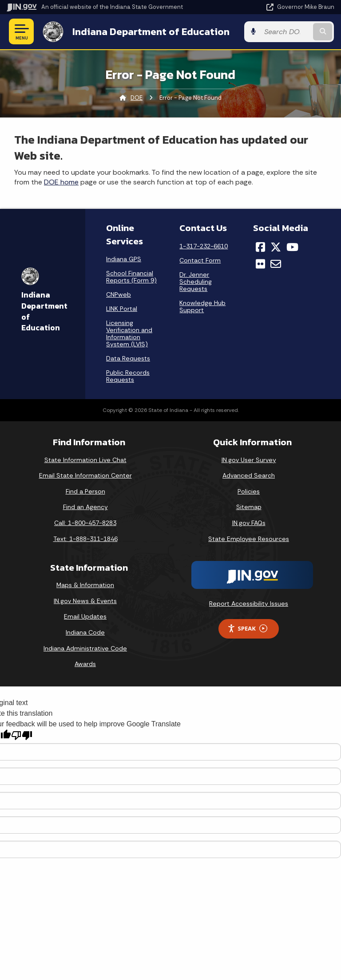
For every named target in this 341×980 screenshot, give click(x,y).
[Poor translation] (22, 735)
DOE (137, 98)
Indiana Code (85, 632)
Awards (85, 664)
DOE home (61, 182)
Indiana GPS (124, 259)
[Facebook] (260, 247)
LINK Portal (122, 309)
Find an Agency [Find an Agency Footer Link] (85, 507)
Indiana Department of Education (151, 31)
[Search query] (287, 32)
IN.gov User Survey (249, 459)
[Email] (276, 264)
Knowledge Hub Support (202, 306)
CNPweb (119, 294)
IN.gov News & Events (85, 601)
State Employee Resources (249, 538)
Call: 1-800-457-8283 (85, 523)
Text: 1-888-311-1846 (85, 538)
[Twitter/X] (276, 247)
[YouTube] (292, 247)
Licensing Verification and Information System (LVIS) (129, 333)
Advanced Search (249, 475)
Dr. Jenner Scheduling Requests (196, 281)
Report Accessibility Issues (249, 604)
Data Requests (128, 358)
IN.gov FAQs (249, 523)
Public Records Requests (128, 376)
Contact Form (200, 260)
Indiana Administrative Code (85, 648)
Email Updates (85, 616)
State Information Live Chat (85, 459)
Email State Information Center (85, 475)
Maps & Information (85, 585)
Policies (249, 491)
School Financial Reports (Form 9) (131, 277)
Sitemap (249, 507)
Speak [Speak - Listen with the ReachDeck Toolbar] (247, 629)
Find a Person (85, 491)
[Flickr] (260, 264)
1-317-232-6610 (204, 246)
